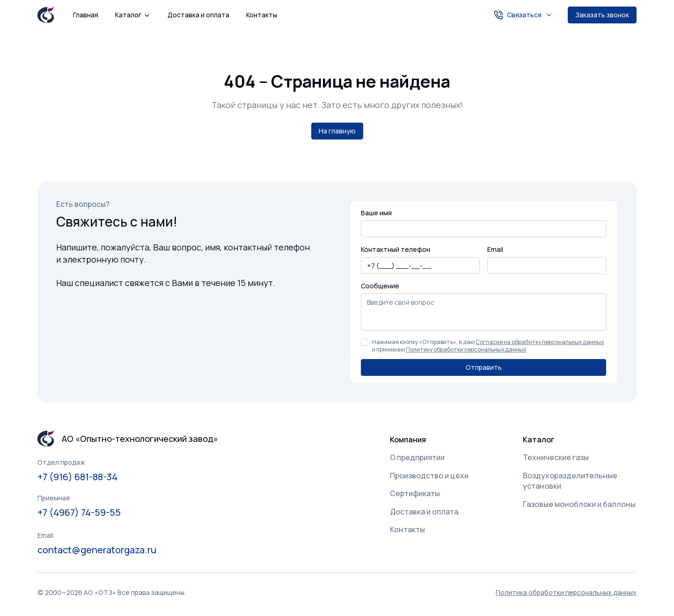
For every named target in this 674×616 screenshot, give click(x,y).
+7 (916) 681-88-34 (77, 477)
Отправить (484, 367)
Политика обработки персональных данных (84, 592)
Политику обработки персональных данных (466, 349)
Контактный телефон (396, 249)
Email (495, 249)
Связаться (523, 15)
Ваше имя (376, 213)
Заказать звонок (602, 15)
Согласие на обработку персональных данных (540, 342)
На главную (337, 131)
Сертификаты (415, 493)
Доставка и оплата (198, 15)
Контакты (262, 15)
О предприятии (417, 457)
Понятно (199, 588)
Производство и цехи (429, 476)
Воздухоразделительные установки (570, 481)
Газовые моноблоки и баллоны (579, 504)
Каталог (133, 15)
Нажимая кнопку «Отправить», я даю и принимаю (488, 346)
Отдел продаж (61, 462)
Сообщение (380, 286)
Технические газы (556, 457)
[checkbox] (365, 342)
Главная (86, 15)
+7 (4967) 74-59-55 (79, 512)
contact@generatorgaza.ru (97, 550)
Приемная (54, 498)
